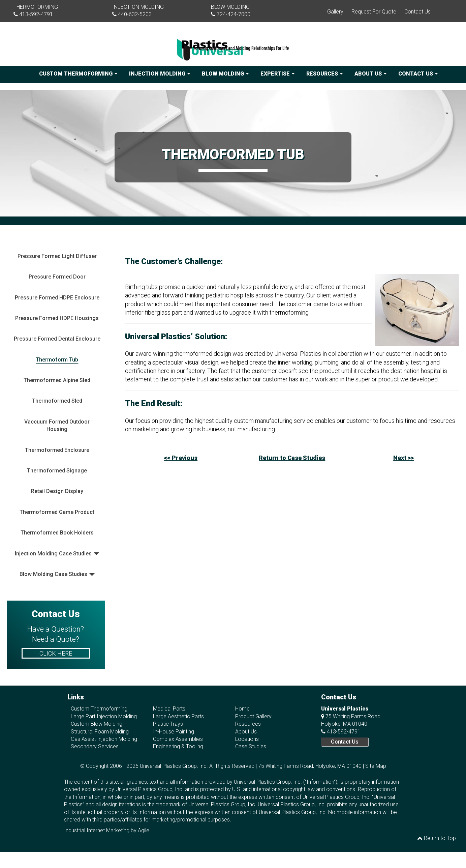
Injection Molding (160, 74)
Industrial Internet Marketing (97, 830)
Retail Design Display (57, 491)
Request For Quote (374, 12)
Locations (247, 739)
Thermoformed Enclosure (57, 450)
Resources (324, 74)
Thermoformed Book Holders (57, 533)
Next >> (403, 458)
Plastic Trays (168, 724)
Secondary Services (95, 746)
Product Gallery (253, 716)
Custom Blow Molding (97, 724)
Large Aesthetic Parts (178, 716)
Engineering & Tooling (178, 746)
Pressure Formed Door (57, 277)
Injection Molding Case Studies (53, 554)
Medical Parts (169, 709)
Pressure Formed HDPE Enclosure (57, 298)
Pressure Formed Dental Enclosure (57, 339)
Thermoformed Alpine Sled (57, 380)
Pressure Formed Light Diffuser (57, 256)
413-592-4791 (36, 14)
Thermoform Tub (57, 360)
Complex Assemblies (178, 739)
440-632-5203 (135, 14)
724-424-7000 (234, 14)
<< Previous (181, 458)
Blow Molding (225, 74)
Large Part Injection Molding (104, 716)
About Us (370, 74)
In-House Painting (174, 732)
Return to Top (437, 838)
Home (242, 709)
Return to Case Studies (292, 458)
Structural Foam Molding (100, 732)
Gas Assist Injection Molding (104, 739)
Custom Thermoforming (78, 74)
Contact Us (417, 12)
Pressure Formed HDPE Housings (57, 318)
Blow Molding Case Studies (53, 574)
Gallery (335, 12)
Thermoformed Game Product (57, 512)
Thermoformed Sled (57, 401)
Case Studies (251, 746)
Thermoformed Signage (57, 471)
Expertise (277, 74)
